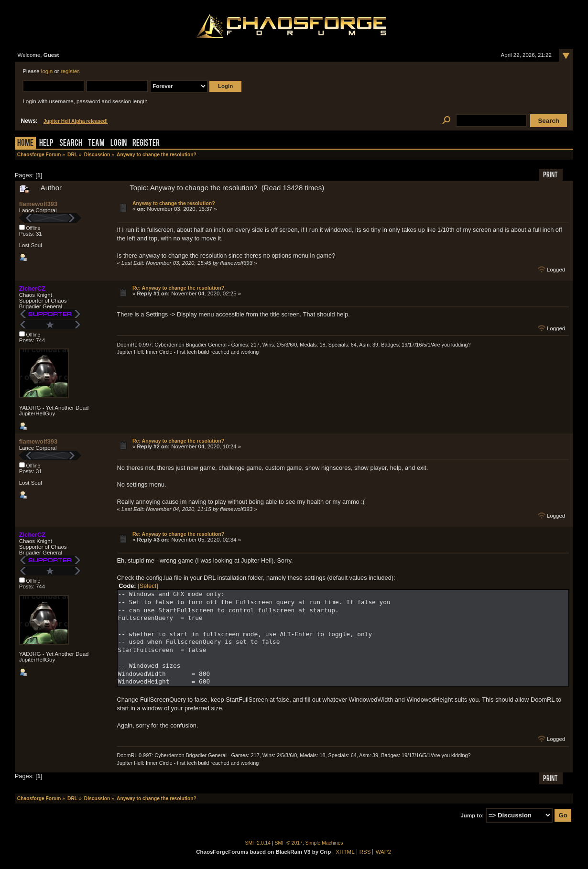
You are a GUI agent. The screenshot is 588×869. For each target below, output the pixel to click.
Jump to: (472, 815)
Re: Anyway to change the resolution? (178, 288)
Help (46, 144)
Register (146, 144)
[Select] (148, 586)
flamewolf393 (38, 204)
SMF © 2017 (289, 843)
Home (25, 144)
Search (71, 144)
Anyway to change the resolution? (174, 203)
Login (119, 144)
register (70, 71)
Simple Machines (324, 843)
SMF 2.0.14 (258, 843)
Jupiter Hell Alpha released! (76, 121)
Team (96, 144)
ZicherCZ (32, 288)
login (47, 71)
